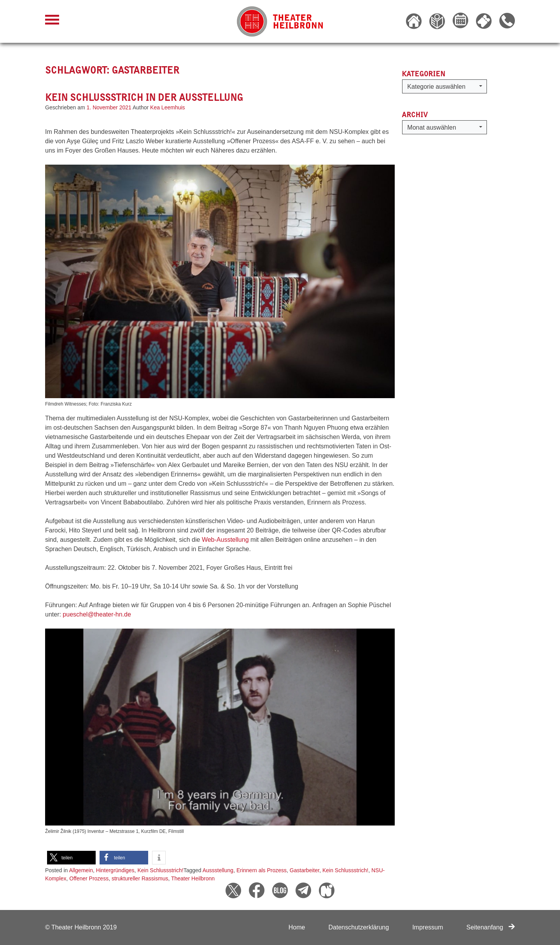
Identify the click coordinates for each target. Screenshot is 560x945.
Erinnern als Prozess (262, 870)
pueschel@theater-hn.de (97, 614)
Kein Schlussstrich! (160, 870)
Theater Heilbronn (193, 878)
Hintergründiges (115, 870)
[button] (71, 858)
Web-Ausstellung (226, 540)
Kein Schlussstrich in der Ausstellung (144, 97)
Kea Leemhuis (168, 107)
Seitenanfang (491, 927)
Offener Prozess (89, 878)
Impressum (428, 927)
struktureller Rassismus (140, 878)
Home (297, 927)
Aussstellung (218, 870)
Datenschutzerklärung (359, 927)
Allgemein (81, 870)
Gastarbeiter (304, 870)
